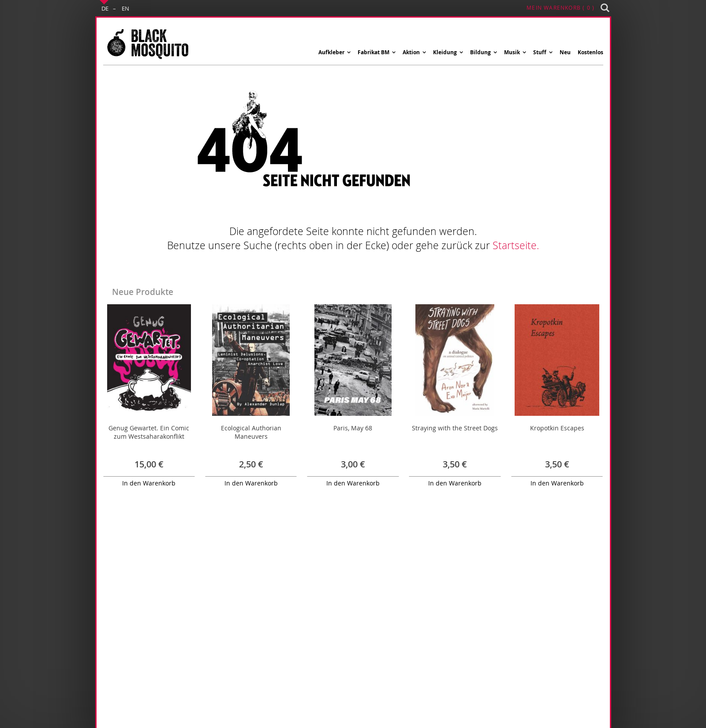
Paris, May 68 (353, 428)
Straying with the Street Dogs (455, 428)
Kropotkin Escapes (557, 428)
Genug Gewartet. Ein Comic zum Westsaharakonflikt (149, 432)
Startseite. (516, 245)
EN (125, 8)
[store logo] (147, 43)
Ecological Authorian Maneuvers (251, 432)
